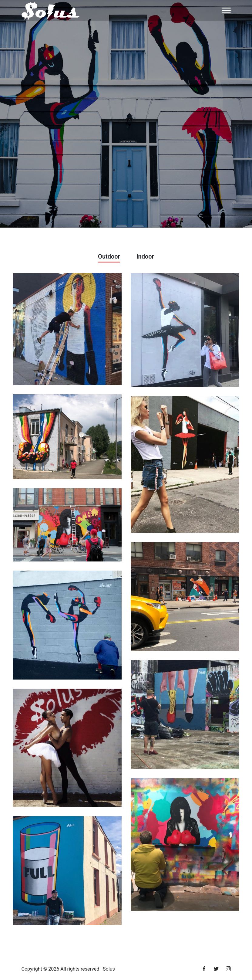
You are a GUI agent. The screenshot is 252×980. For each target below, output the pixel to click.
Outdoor (109, 256)
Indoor (145, 256)
